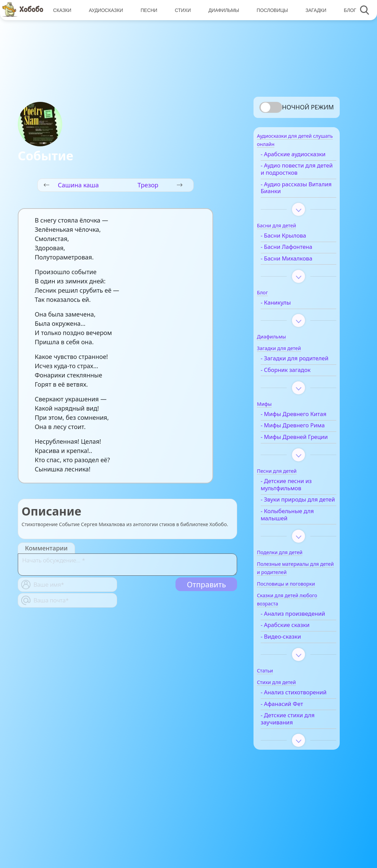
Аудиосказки (105, 10)
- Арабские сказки (295, 678)
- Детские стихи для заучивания (297, 779)
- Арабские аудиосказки (287, 161)
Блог (347, 10)
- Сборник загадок (295, 387)
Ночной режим (308, 107)
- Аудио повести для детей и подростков (298, 179)
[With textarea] (127, 565)
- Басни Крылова (293, 246)
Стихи (181, 10)
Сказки (62, 10)
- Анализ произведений (290, 663)
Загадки (313, 10)
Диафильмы (222, 10)
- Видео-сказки (290, 690)
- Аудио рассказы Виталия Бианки (294, 198)
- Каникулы (285, 313)
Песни (148, 10)
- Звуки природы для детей (299, 542)
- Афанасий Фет (291, 764)
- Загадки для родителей (289, 372)
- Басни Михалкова (296, 269)
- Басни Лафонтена (296, 257)
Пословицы (269, 10)
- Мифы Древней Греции (293, 472)
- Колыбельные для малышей (297, 561)
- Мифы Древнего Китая (294, 435)
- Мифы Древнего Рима (294, 454)
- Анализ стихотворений (291, 749)
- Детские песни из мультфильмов (296, 523)
